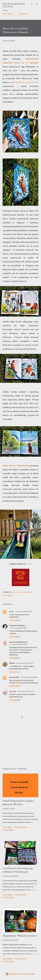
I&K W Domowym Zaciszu (14, 5)
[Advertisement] (20, 747)
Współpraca (23, 14)
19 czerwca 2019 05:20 (25, 663)
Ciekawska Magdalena (17, 625)
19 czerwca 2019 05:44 (29, 677)
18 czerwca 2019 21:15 (24, 611)
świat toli (13, 691)
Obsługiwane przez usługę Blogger (20, 974)
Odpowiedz (15, 620)
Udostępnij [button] (7, 595)
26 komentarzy (21, 827)
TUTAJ (29, 564)
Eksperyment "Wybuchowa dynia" (20, 936)
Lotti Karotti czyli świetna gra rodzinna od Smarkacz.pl (18, 870)
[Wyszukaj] (32, 4)
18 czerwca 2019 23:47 (19, 628)
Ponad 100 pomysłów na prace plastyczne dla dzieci (18, 802)
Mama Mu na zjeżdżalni (26, 63)
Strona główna (8, 14)
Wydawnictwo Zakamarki (22, 592)
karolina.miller (14, 677)
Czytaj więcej (8, 830)
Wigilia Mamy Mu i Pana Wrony (24, 82)
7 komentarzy (20, 959)
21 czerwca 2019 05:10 (26, 691)
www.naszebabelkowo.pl (18, 642)
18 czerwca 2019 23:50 (19, 644)
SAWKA (12, 663)
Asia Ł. (12, 611)
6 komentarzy (20, 895)
